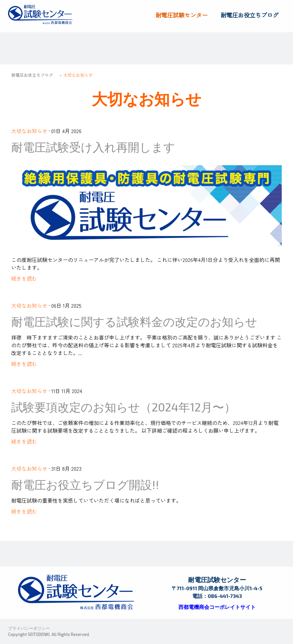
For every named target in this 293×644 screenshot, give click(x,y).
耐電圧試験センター (182, 15)
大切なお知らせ (29, 131)
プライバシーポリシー (29, 628)
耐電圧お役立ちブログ (250, 15)
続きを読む (24, 278)
